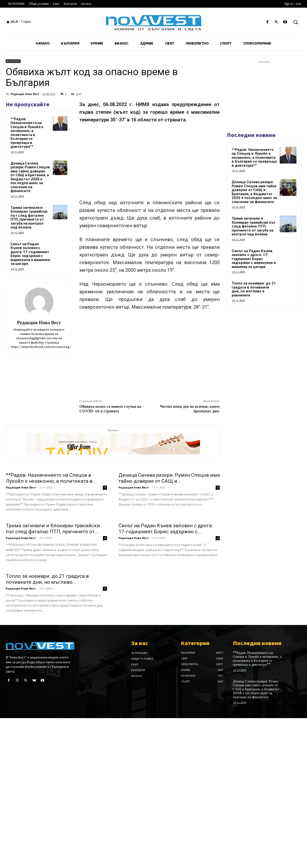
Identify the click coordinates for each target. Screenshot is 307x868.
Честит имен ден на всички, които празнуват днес (190, 409)
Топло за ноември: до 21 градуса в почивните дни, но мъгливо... (47, 579)
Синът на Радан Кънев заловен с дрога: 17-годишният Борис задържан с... (165, 529)
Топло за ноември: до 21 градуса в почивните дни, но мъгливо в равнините (254, 289)
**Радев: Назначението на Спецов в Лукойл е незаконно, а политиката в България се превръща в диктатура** (27, 133)
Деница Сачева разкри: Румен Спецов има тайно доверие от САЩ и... (169, 478)
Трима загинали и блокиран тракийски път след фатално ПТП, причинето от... (53, 529)
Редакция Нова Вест (25, 94)
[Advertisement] (150, 163)
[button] (295, 22)
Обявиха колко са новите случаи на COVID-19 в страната (110, 409)
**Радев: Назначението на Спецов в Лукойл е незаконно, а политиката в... (51, 478)
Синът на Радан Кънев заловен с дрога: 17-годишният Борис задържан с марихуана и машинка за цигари (30, 254)
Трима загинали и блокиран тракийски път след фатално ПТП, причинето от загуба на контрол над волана (29, 217)
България (13, 61)
